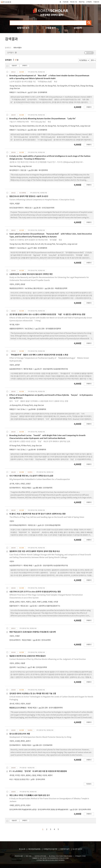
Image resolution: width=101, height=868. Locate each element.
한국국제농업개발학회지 (18, 525)
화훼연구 (12, 93)
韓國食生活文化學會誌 (18, 708)
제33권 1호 (32, 525)
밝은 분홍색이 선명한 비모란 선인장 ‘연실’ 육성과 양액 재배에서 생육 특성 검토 (40, 442)
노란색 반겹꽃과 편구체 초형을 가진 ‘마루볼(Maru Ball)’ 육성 (33, 82)
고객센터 (89, 2)
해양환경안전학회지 (16, 289)
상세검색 (78, 28)
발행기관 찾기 (23, 28)
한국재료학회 (48, 488)
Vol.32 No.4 (22, 248)
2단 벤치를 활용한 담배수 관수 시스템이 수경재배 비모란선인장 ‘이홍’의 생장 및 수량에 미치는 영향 (47, 315)
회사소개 (22, 849)
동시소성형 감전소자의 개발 (20, 734)
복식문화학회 (43, 170)
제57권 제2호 (28, 369)
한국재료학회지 (15, 488)
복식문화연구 (14, 170)
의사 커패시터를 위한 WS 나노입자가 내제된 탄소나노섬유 (31, 476)
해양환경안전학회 (61, 289)
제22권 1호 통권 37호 (22, 780)
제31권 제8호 (27, 488)
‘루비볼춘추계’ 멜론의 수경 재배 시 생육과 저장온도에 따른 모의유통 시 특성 (39, 355)
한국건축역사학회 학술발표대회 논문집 (23, 810)
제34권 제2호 (32, 708)
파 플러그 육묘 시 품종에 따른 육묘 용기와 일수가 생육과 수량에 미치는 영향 (37, 514)
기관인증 (66, 2)
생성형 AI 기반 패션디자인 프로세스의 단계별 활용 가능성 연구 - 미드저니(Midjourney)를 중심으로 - (47, 162)
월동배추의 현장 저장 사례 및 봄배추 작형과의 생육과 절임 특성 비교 (35, 551)
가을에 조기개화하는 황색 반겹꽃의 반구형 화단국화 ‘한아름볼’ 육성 (36, 240)
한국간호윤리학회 (48, 208)
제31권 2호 (24, 606)
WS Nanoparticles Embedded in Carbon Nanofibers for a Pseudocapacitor (40, 479)
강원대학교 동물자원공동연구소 (49, 606)
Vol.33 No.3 (22, 130)
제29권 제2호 (27, 745)
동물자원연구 (14, 606)
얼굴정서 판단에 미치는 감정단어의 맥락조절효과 (28, 656)
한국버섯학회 (40, 780)
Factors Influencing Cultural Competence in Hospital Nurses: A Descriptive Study (42, 200)
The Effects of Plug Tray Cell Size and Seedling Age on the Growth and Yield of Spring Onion (47, 517)
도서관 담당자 (77, 849)
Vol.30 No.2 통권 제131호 (34, 289)
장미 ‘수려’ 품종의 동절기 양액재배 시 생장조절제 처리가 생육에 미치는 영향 (39, 401)
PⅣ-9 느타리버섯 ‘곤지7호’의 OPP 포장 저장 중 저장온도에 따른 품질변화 (38, 771)
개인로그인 (74, 2)
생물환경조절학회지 (16, 329)
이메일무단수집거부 (50, 849)
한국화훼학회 (43, 93)
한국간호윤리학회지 (16, 208)
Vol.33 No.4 (22, 93)
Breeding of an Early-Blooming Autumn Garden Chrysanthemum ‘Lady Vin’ (43, 119)
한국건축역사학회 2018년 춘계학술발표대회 (53, 810)
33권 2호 (24, 170)
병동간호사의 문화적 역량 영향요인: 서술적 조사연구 (29, 196)
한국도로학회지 (15, 640)
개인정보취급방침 (34, 849)
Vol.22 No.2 (22, 667)
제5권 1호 (28, 208)
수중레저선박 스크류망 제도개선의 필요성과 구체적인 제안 (31, 274)
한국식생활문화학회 (56, 708)
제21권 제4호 (27, 640)
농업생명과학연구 (16, 369)
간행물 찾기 (50, 28)
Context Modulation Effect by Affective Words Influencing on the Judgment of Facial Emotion (48, 659)
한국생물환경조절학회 (53, 329)
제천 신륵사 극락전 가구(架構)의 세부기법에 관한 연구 (30, 795)
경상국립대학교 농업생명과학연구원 (55, 369)
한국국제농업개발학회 (53, 525)
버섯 (11, 780)
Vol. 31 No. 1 (22, 409)
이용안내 (96, 2)
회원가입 (82, 2)
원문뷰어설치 (65, 849)
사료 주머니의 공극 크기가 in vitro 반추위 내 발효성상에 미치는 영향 (35, 592)
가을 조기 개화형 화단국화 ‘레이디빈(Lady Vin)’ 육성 (30, 122)
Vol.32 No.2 (29, 329)
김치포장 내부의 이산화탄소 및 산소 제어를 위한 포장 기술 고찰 (33, 694)
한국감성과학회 (42, 667)
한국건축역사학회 (85, 810)
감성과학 (12, 667)
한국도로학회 (46, 640)
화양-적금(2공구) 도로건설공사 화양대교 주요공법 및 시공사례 (33, 632)
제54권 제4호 (28, 566)
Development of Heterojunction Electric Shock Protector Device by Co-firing (40, 737)
